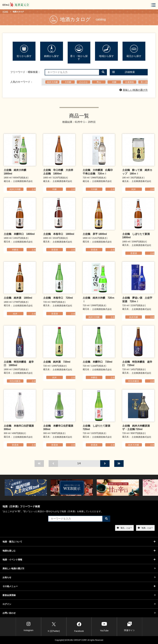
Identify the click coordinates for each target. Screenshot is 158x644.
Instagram (28, 627)
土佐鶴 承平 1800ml (95, 234)
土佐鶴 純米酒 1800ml (18, 298)
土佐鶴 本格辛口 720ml (58, 298)
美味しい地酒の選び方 (134, 90)
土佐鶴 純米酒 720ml (57, 362)
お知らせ (79, 577)
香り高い (145, 82)
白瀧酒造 (130, 82)
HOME (5, 12)
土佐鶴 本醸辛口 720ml (97, 362)
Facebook (79, 627)
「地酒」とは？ (145, 528)
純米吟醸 (134, 317)
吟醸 (114, 82)
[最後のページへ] (119, 464)
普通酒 (55, 250)
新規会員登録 (79, 595)
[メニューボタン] (153, 5)
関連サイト (130, 627)
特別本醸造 (15, 381)
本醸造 (15, 250)
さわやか (83, 82)
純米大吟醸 (52, 82)
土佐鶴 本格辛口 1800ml (59, 234)
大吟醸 (68, 82)
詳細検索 (124, 72)
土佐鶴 (35, 189)
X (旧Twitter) (54, 627)
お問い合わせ (79, 613)
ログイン (79, 604)
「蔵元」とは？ (124, 528)
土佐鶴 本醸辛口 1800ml (19, 234)
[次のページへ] (105, 464)
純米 (134, 189)
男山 (99, 82)
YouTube (104, 627)
